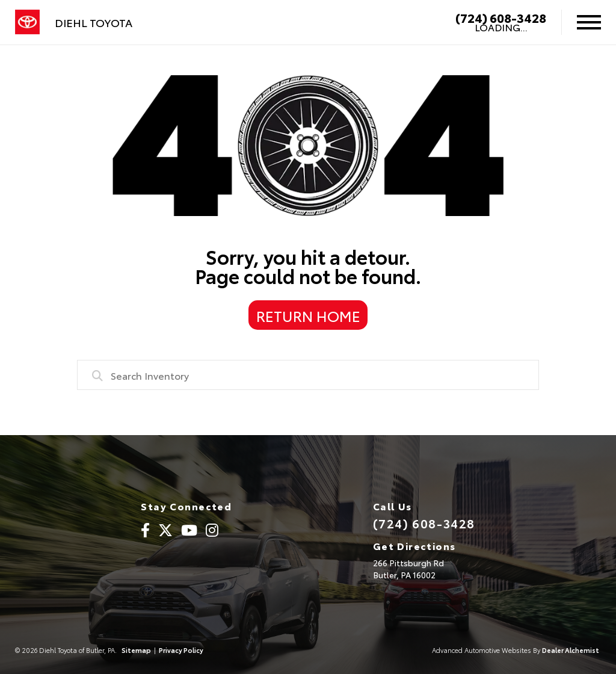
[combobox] (308, 375)
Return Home (308, 315)
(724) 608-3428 (501, 17)
